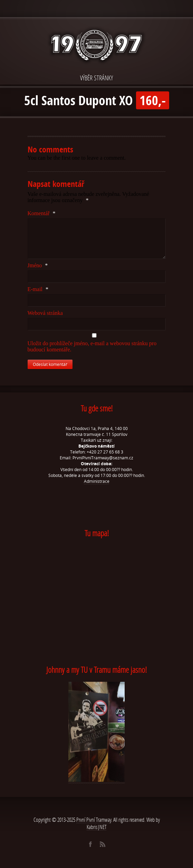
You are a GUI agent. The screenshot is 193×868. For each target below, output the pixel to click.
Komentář (42, 213)
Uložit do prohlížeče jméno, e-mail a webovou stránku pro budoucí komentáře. (92, 346)
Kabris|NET (97, 827)
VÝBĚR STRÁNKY (96, 78)
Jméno (38, 265)
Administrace (97, 481)
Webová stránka (45, 313)
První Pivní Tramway (94, 820)
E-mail (38, 289)
